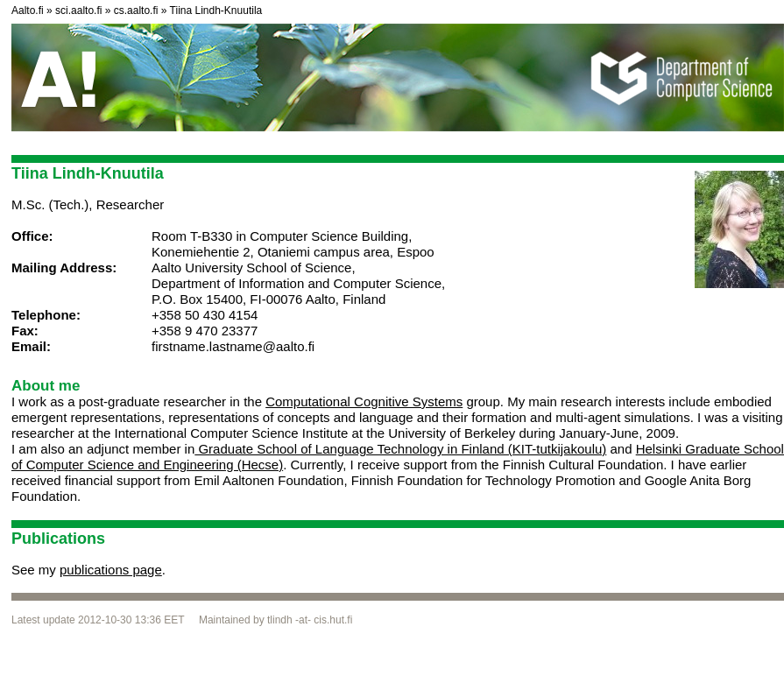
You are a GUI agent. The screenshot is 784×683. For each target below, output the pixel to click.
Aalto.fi (28, 11)
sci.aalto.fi (78, 11)
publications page (111, 570)
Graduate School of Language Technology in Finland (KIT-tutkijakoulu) (400, 449)
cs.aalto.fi (136, 11)
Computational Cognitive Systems (364, 401)
